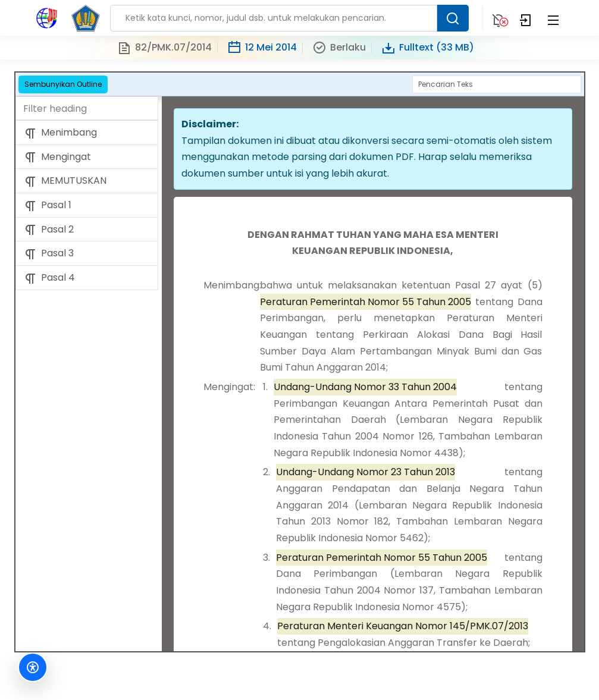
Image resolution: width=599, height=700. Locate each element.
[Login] (526, 18)
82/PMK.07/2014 (164, 48)
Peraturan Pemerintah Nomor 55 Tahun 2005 (366, 302)
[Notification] (498, 18)
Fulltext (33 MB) (428, 48)
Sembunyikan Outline (63, 84)
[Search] (497, 84)
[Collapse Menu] (553, 18)
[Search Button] (453, 18)
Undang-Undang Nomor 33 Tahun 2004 (365, 387)
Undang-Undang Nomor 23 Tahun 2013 (366, 472)
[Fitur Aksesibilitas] (33, 667)
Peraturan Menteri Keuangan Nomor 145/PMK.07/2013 (403, 626)
